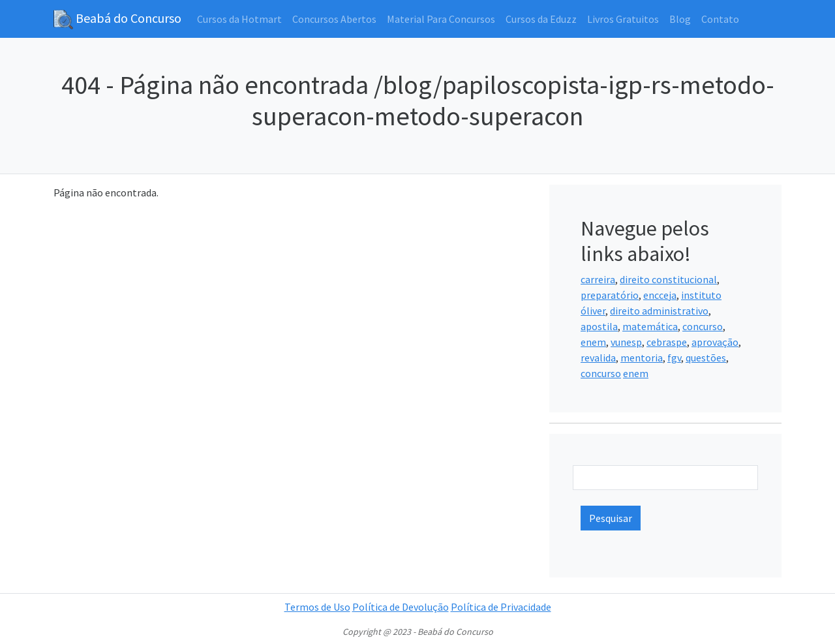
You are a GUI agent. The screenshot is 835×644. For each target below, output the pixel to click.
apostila (599, 326)
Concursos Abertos (334, 19)
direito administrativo (659, 311)
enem (593, 342)
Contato (720, 19)
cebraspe (667, 342)
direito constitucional (668, 279)
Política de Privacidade (501, 607)
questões (706, 358)
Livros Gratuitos (623, 19)
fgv (674, 358)
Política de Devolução (401, 607)
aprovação (715, 342)
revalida (598, 358)
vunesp (626, 342)
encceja (660, 295)
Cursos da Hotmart (239, 19)
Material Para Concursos (441, 19)
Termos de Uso (317, 607)
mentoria (642, 358)
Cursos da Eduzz (541, 19)
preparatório (610, 295)
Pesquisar (611, 518)
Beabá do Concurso (117, 20)
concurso (703, 326)
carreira (598, 279)
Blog (680, 19)
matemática (650, 326)
